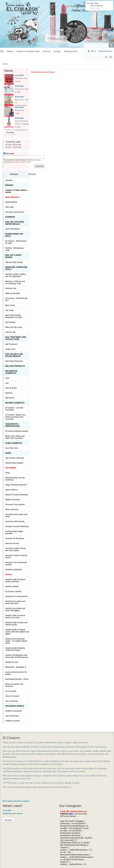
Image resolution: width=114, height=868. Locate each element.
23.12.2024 (19, 75)
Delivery (10, 51)
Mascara (9, 393)
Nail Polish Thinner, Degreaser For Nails (14, 316)
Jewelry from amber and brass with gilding (15, 609)
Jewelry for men (12, 662)
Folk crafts (10, 207)
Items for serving (12, 543)
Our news (9, 154)
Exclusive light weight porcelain (14, 532)
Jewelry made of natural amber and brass (15, 580)
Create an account (105, 51)
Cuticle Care (10, 349)
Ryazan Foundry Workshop (16, 495)
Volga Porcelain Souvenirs (16, 485)
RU (106, 57)
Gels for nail (10, 332)
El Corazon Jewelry (13, 591)
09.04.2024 (19, 97)
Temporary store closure (13, 813)
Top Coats (9, 310)
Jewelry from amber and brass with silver (15, 602)
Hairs (8, 453)
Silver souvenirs (12, 509)
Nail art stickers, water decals (15, 223)
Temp (7, 473)
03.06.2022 (19, 118)
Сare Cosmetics (14, 443)
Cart (92, 3)
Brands (9, 185)
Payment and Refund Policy (28, 51)
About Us (47, 51)
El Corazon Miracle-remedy (17, 431)
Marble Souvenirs (12, 500)
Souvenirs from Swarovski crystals (16, 563)
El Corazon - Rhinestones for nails (16, 242)
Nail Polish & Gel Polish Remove (14, 355)
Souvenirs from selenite (15, 504)
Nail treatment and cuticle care (16, 338)
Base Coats (10, 305)
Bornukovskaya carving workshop (15, 479)
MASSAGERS (11, 202)
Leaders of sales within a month (16, 191)
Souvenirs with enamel (15, 212)
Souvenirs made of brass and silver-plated (16, 549)
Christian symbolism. (14, 569)
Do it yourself (11, 691)
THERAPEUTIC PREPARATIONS (12, 425)
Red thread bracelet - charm (17, 679)
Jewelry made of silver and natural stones (16, 624)
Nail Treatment (11, 344)
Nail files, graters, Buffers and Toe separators (16, 275)
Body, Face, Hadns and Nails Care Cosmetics (15, 437)
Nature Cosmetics (15, 403)
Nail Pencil (10, 398)
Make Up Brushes (13, 293)
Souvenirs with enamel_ (15, 521)
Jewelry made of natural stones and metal (15, 616)
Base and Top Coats (14, 327)
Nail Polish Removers (14, 361)
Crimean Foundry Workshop (17, 526)
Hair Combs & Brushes (15, 458)
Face (7, 378)
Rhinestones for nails (14, 235)
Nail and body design (14, 262)
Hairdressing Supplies (14, 463)
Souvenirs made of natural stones (16, 556)
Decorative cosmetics (11, 372)
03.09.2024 (19, 86)
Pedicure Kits (11, 288)
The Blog (10, 132)
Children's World (15, 706)
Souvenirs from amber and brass (16, 515)
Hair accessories (12, 716)
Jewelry (9, 574)
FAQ (2, 51)
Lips (7, 383)
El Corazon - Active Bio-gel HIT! (16, 299)
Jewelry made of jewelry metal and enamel (15, 649)
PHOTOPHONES (12, 229)
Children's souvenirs (14, 711)
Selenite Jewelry (12, 586)
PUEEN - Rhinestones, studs (15, 249)
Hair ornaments (12, 701)
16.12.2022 (19, 107)
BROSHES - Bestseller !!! (16, 667)
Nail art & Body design (13, 256)
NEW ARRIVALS (12, 197)
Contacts (57, 51)
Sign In (93, 51)
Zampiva (9, 180)
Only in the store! (12, 696)
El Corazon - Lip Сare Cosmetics (14, 409)
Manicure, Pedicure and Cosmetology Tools (15, 282)
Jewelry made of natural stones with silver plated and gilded (17, 632)
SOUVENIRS (11, 468)
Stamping (10, 217)
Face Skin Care (12, 448)
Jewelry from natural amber (17, 596)
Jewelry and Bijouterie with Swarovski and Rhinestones (17, 656)
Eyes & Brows (11, 388)
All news (8, 820)
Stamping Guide (71, 51)
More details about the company (16, 801)
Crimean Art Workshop (15, 538)
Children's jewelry (12, 721)
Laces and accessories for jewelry (16, 673)
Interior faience (11, 490)
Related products (15, 366)
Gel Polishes (10, 322)
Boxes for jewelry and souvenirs (14, 685)
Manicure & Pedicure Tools (16, 268)
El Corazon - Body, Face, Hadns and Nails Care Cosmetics (16, 417)
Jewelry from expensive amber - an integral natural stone (16, 641)
